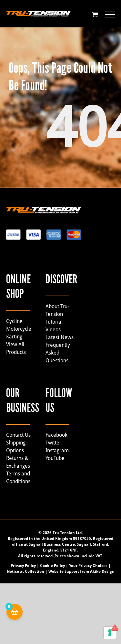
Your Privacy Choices (88, 566)
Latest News (60, 337)
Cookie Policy (52, 566)
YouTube (55, 458)
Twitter (53, 443)
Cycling (14, 321)
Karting (14, 337)
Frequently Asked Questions (58, 353)
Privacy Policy (23, 566)
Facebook (56, 435)
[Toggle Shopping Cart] (95, 14)
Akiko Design (102, 571)
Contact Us (18, 435)
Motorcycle (19, 329)
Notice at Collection (25, 571)
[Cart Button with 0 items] (15, 612)
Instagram (57, 450)
